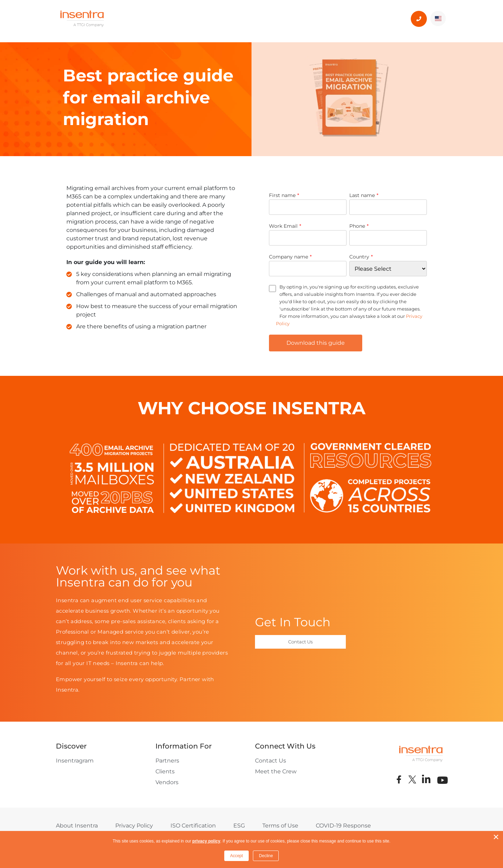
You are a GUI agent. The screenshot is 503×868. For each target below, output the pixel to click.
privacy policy (206, 841)
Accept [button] (237, 856)
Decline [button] (266, 856)
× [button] (496, 837)
